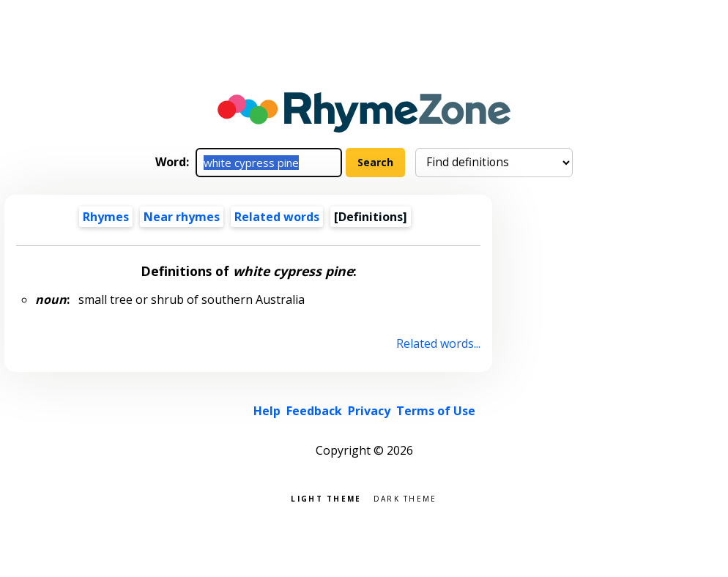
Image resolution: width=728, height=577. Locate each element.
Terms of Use (436, 411)
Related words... (438, 343)
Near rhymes (182, 217)
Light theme (326, 498)
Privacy (369, 411)
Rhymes (106, 217)
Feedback (314, 411)
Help (267, 411)
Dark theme (405, 498)
